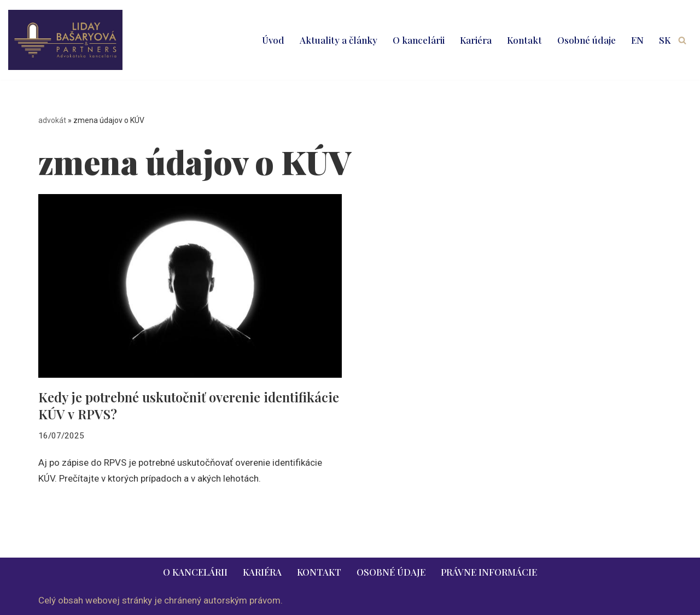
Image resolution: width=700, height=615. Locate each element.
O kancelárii (419, 40)
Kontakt (524, 40)
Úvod (273, 40)
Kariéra (476, 40)
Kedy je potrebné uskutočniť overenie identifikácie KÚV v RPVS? (189, 405)
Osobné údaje (587, 40)
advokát (52, 120)
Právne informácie (489, 572)
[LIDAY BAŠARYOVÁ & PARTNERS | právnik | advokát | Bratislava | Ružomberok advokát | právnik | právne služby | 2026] (65, 40)
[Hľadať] (682, 40)
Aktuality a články (339, 40)
